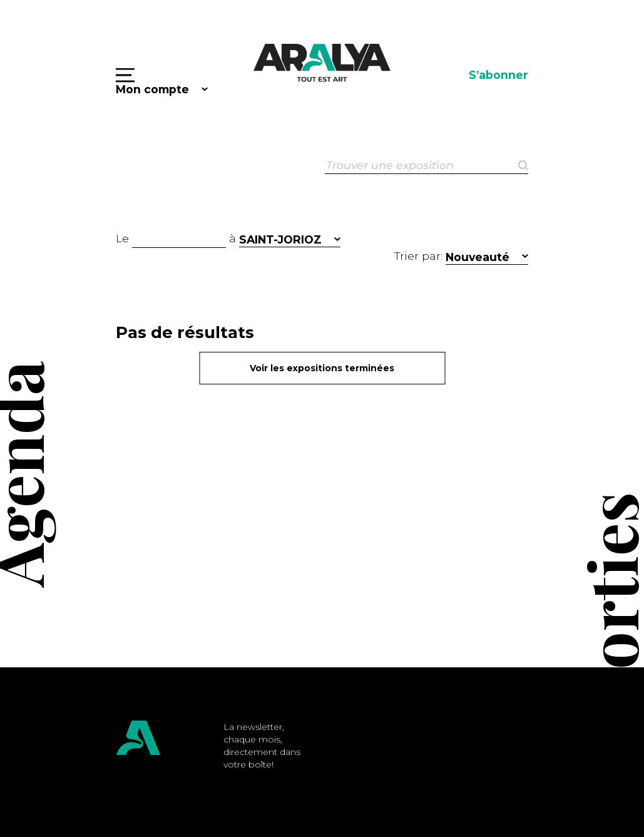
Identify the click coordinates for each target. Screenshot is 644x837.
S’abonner (498, 75)
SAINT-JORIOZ (280, 239)
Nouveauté (478, 257)
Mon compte (152, 89)
